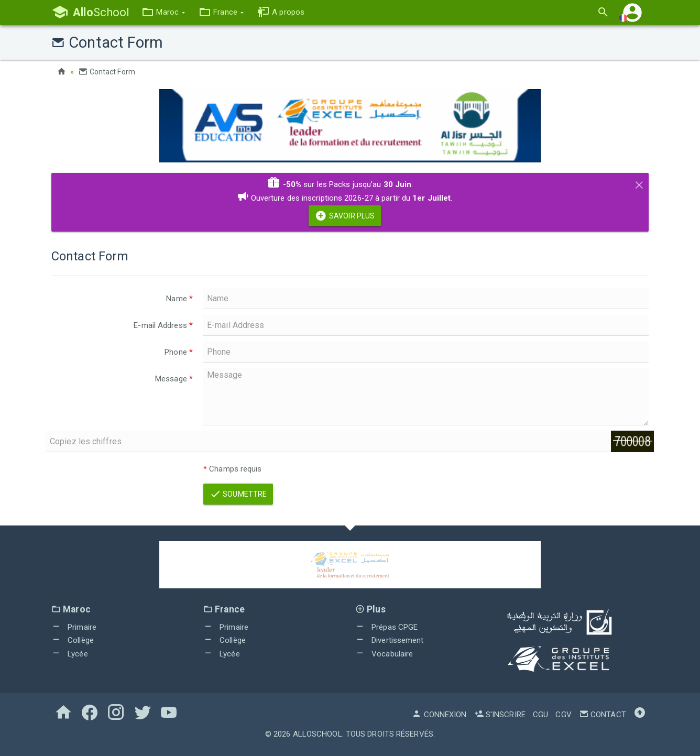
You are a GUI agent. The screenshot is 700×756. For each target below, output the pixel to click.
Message (174, 379)
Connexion (439, 715)
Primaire (74, 627)
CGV (563, 715)
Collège (73, 640)
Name (179, 299)
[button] (163, 12)
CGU (540, 715)
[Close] (639, 183)
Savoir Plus (345, 216)
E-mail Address (163, 325)
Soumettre (238, 494)
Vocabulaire (384, 654)
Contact (603, 715)
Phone (179, 352)
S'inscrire (500, 715)
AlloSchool (318, 734)
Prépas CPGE (386, 627)
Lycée (70, 654)
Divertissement (390, 640)
